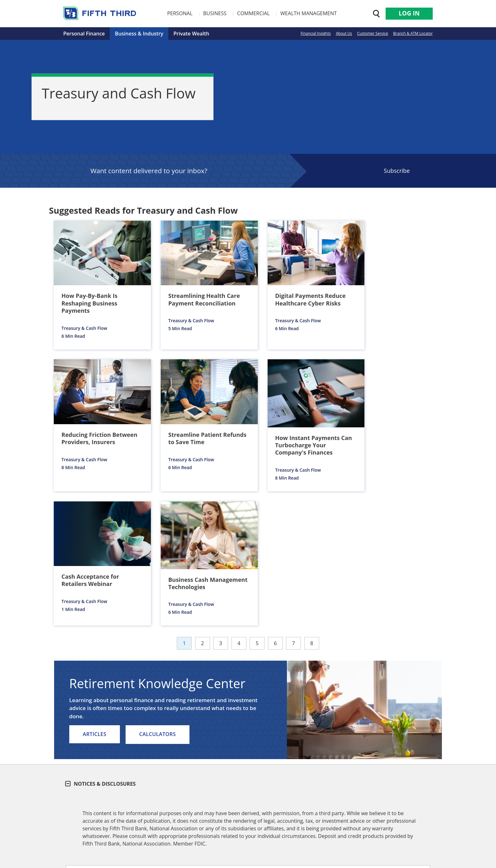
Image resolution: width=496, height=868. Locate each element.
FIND (399, 780)
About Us (344, 33)
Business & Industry (139, 34)
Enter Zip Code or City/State (302, 769)
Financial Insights (316, 33)
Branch (322, 758)
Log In (409, 13)
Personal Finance (84, 34)
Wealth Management (308, 13)
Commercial (254, 13)
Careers (143, 809)
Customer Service (373, 33)
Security (245, 809)
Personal (180, 13)
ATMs (354, 758)
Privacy (268, 809)
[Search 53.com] (375, 14)
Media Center (216, 809)
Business (215, 13)
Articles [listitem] (95, 589)
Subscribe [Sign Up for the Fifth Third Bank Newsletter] (397, 171)
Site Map (292, 809)
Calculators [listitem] (158, 589)
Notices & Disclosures (101, 638)
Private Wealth (191, 34)
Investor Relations (177, 809)
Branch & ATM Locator (413, 33)
